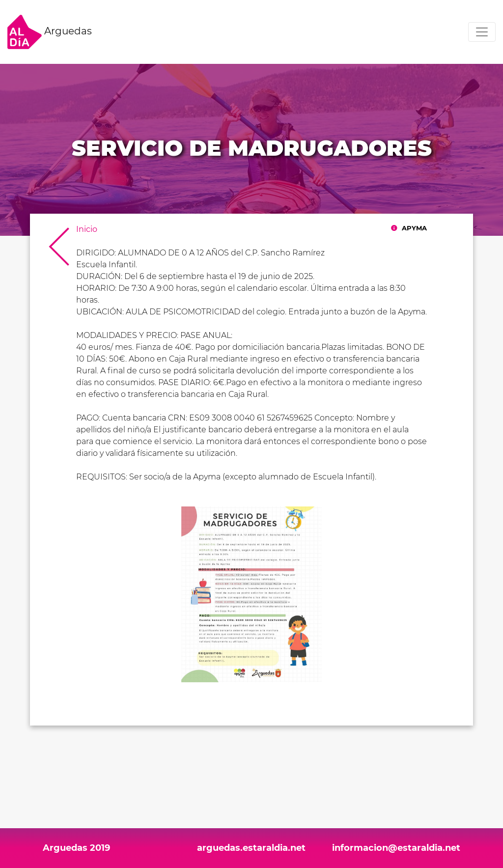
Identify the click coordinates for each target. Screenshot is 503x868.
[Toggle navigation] (482, 32)
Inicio (87, 229)
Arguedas (50, 32)
